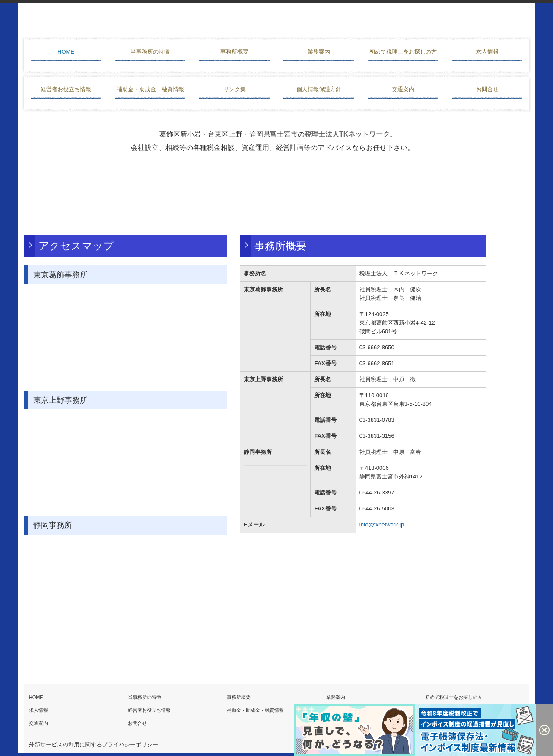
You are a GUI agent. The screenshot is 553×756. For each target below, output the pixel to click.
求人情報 (487, 52)
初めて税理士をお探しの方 (403, 52)
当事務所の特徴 (150, 52)
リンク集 (235, 89)
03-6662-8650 (377, 347)
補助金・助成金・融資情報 (150, 89)
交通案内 (403, 89)
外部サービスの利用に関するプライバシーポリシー (94, 745)
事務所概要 (234, 52)
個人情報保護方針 (319, 89)
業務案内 (319, 52)
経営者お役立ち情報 (66, 89)
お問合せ (487, 89)
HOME (66, 52)
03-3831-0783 (377, 420)
